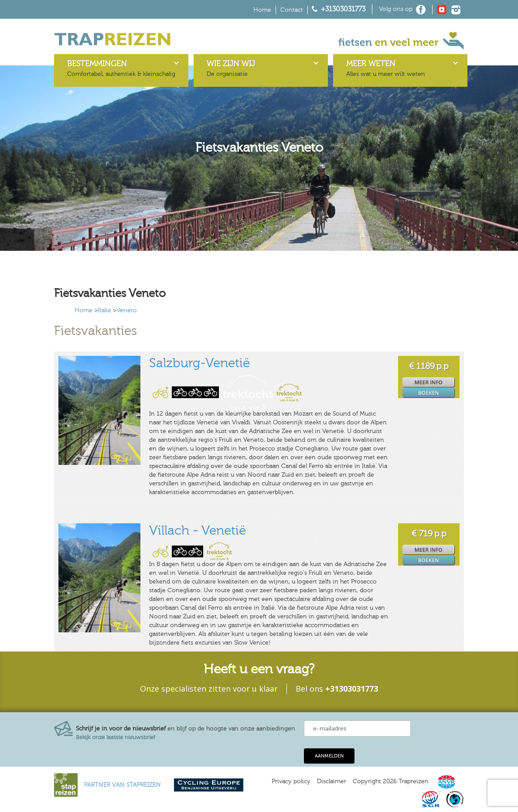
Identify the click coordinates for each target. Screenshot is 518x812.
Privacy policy (291, 781)
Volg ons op (396, 9)
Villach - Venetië (198, 531)
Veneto (127, 310)
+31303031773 (343, 9)
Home (262, 10)
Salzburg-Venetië (199, 363)
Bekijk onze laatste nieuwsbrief (116, 737)
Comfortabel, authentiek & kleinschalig (121, 68)
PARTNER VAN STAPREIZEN (123, 785)
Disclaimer (332, 781)
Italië (104, 310)
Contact (292, 10)
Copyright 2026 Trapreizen (391, 781)
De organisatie (231, 68)
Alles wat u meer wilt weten (386, 68)
